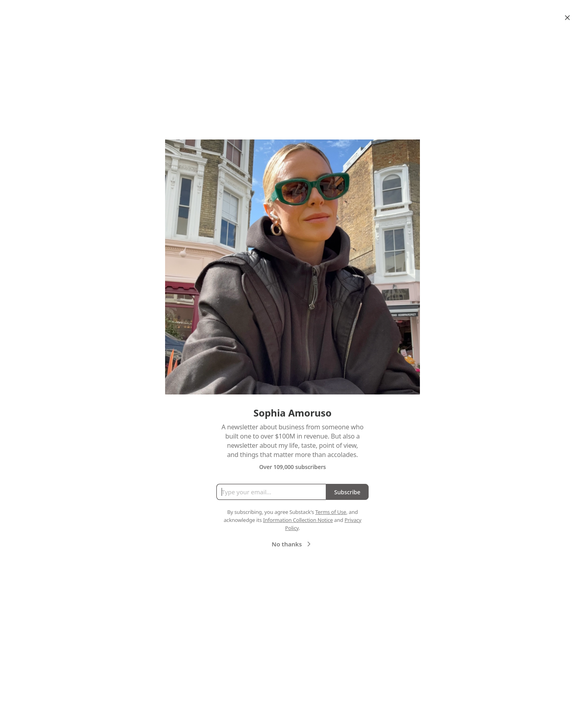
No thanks (292, 544)
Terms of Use (331, 512)
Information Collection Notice (298, 520)
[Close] (567, 18)
